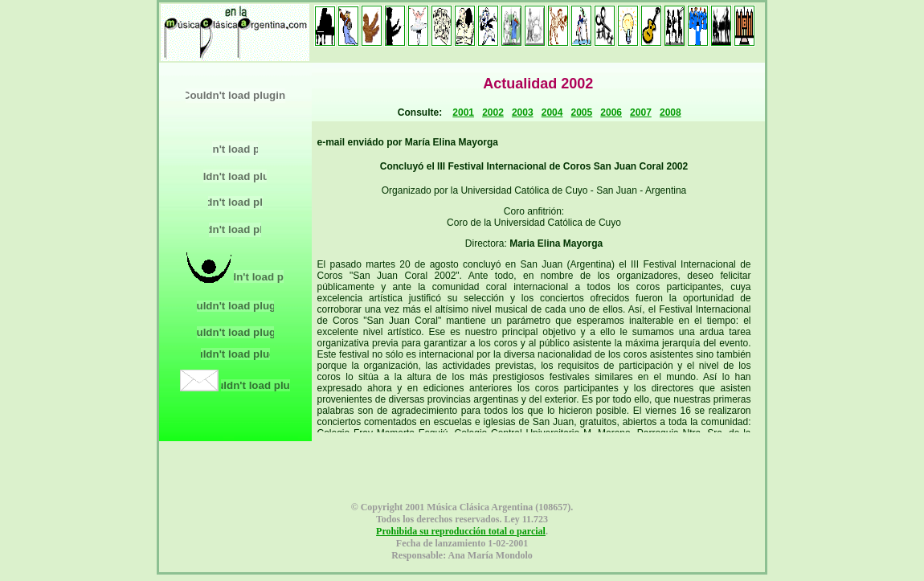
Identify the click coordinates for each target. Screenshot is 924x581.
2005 (582, 113)
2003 (523, 113)
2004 (552, 113)
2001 (463, 113)
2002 (493, 113)
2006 (611, 113)
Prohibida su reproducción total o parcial (461, 531)
